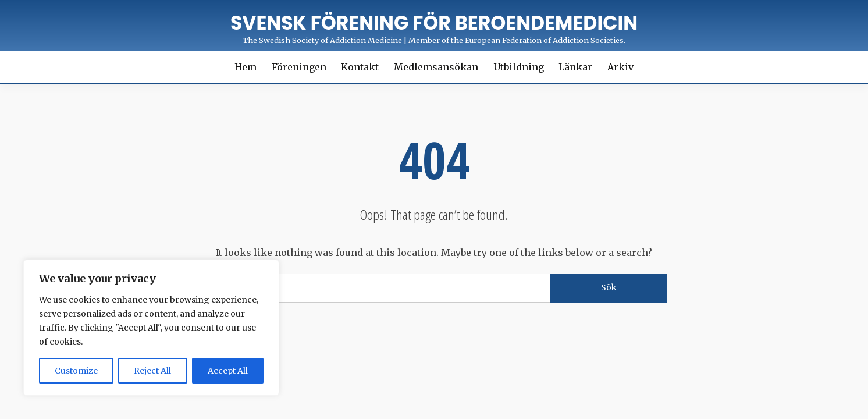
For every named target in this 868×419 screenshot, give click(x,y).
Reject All (152, 371)
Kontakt (360, 67)
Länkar (575, 67)
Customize (76, 371)
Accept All (228, 371)
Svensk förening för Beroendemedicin (434, 23)
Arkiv (620, 67)
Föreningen (299, 67)
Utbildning (519, 67)
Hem (246, 67)
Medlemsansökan (436, 67)
